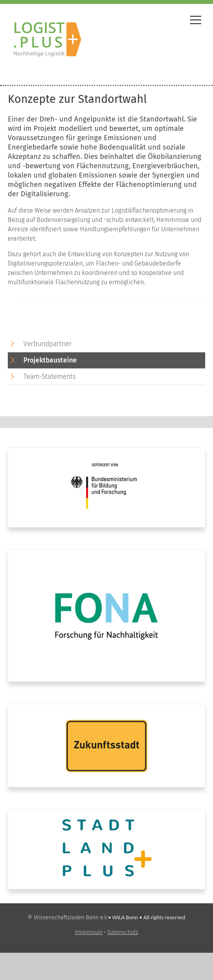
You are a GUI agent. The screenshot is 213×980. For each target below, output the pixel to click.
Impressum (89, 932)
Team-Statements (50, 377)
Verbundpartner (48, 344)
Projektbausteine (50, 360)
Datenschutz (123, 932)
